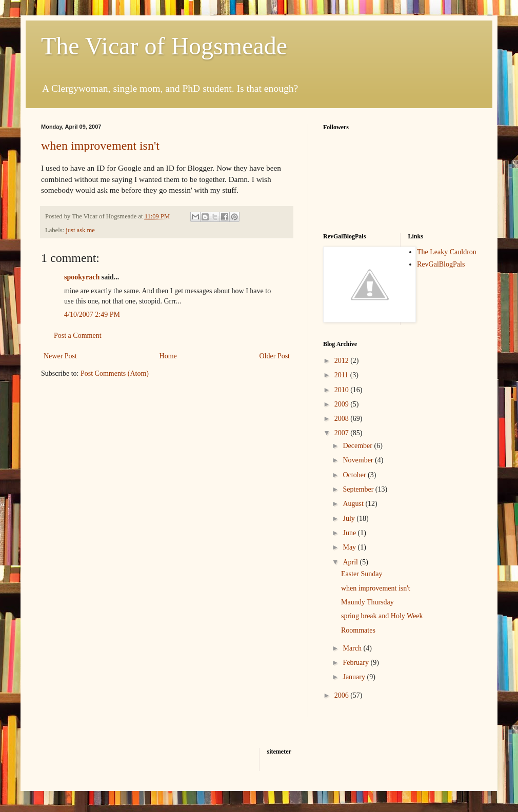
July (350, 519)
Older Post (275, 356)
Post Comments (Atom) (115, 373)
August (354, 504)
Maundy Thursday (367, 602)
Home (168, 356)
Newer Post (60, 356)
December (358, 446)
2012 (343, 361)
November (359, 460)
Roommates (358, 630)
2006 (343, 695)
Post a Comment (78, 336)
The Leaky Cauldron (447, 252)
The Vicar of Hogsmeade (164, 46)
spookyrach (82, 277)
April (351, 562)
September (359, 489)
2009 (343, 404)
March (353, 648)
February (356, 663)
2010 (343, 390)
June (350, 533)
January (355, 677)
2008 (343, 419)
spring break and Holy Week (382, 616)
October (355, 475)
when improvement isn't (100, 146)
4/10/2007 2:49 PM (92, 314)
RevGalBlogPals (441, 264)
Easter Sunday (362, 574)
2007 (343, 433)
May (350, 547)
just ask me (80, 230)
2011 (342, 375)
